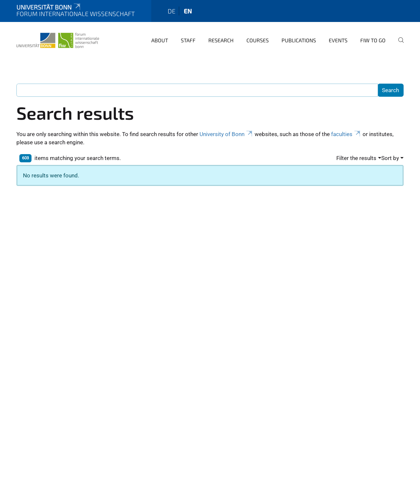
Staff (188, 40)
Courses (258, 40)
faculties (346, 134)
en (188, 11)
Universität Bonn (49, 7)
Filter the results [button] (356, 158)
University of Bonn (226, 134)
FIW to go (373, 40)
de (172, 11)
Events (338, 40)
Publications (299, 40)
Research (221, 40)
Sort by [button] (390, 158)
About (160, 40)
